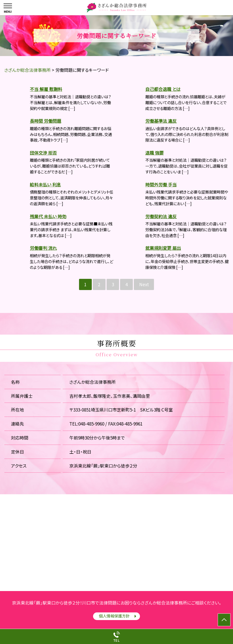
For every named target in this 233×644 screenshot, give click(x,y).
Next (144, 284)
